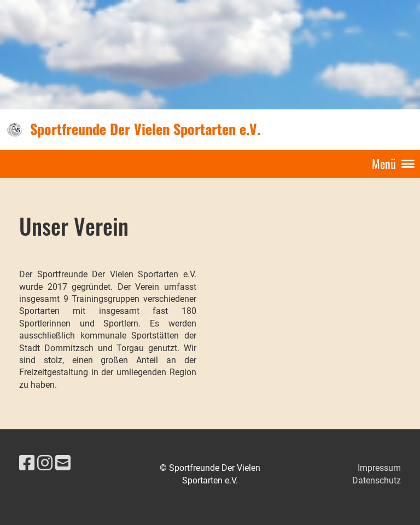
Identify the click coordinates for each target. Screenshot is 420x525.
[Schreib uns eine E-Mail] (63, 463)
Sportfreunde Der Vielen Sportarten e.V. (145, 129)
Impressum (379, 468)
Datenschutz (377, 480)
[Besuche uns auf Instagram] (45, 463)
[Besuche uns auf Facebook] (27, 463)
